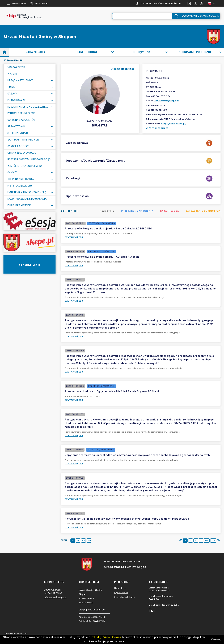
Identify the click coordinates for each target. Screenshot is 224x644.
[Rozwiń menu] (52, 74)
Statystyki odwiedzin (125, 597)
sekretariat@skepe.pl (166, 101)
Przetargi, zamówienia (137, 211)
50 (84, 541)
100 (89, 541)
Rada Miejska (169, 211)
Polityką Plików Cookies (106, 637)
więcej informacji (123, 69)
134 (207, 541)
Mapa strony (17, 3)
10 (73, 541)
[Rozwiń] (113, 52)
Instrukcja (39, 3)
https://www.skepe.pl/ (174, 124)
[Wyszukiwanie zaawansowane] (142, 16)
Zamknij (216, 639)
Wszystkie (107, 211)
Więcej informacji (158, 128)
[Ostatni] (218, 541)
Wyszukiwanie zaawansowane (200, 16)
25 (78, 541)
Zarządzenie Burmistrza (203, 211)
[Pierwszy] (181, 541)
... (201, 541)
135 (213, 541)
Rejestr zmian (121, 593)
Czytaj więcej (74, 237)
